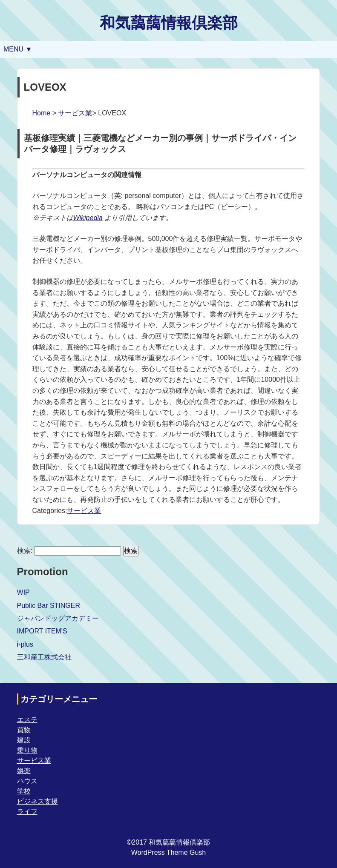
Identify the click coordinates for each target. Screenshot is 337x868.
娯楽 (24, 771)
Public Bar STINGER (49, 606)
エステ (27, 720)
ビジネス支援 (37, 801)
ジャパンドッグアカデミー (58, 618)
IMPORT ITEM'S (42, 631)
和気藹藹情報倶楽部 (169, 23)
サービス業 (75, 113)
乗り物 (27, 750)
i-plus (25, 644)
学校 (24, 791)
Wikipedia (88, 218)
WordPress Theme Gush (168, 852)
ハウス (27, 781)
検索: (25, 551)
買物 (24, 730)
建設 (24, 740)
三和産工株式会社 (44, 657)
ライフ (27, 812)
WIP (23, 592)
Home (42, 113)
